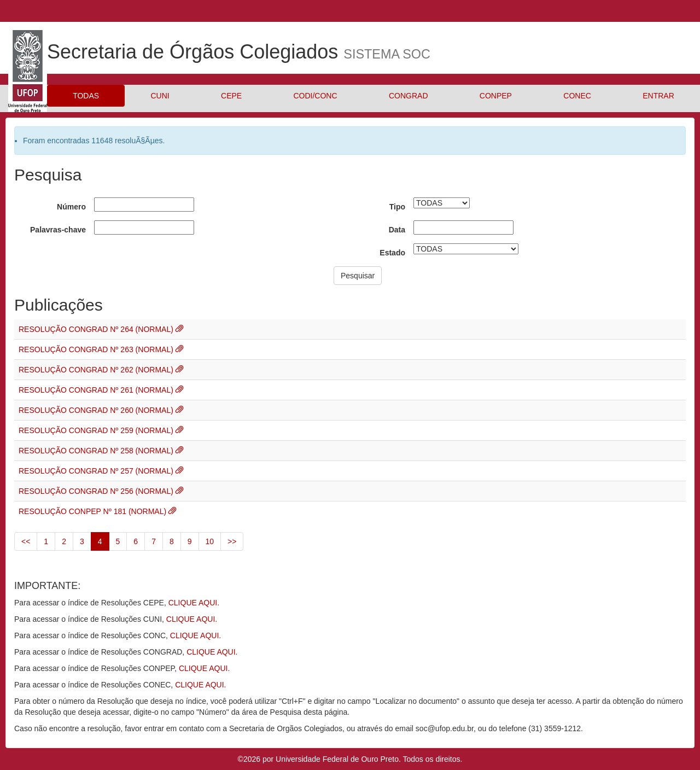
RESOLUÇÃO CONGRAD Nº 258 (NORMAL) (97, 451)
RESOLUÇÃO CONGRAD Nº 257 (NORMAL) (97, 471)
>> (232, 541)
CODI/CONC (315, 96)
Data (397, 230)
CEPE (231, 96)
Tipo (397, 207)
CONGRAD (409, 96)
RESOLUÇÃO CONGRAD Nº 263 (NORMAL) (97, 349)
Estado (392, 253)
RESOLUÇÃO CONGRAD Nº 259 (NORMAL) (97, 430)
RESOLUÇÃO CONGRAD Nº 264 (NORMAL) (97, 329)
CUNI (160, 96)
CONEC (577, 96)
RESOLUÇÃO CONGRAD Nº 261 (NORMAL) (97, 390)
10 (210, 541)
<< (26, 541)
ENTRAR (658, 96)
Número (71, 207)
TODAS (86, 96)
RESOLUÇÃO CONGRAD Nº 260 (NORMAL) (97, 410)
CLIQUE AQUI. (194, 603)
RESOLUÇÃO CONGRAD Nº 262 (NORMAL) (97, 370)
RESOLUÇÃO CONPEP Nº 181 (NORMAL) (94, 511)
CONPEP (496, 96)
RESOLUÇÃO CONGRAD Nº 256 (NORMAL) (97, 491)
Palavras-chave (58, 230)
